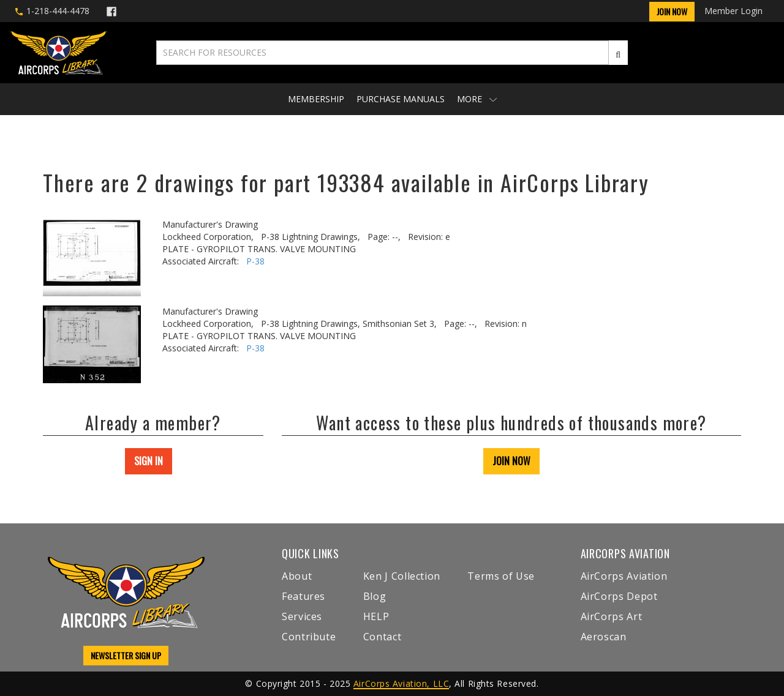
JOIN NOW (511, 461)
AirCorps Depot (619, 596)
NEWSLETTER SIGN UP (126, 655)
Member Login (733, 11)
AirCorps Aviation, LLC (401, 683)
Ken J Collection (402, 576)
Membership (316, 99)
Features (303, 596)
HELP (376, 616)
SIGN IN (149, 461)
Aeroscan (604, 637)
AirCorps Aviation (624, 576)
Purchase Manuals (401, 99)
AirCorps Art (612, 616)
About (297, 576)
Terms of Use (501, 576)
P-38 (255, 261)
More (477, 99)
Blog (375, 596)
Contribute (309, 637)
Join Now (672, 11)
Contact (382, 637)
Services (302, 616)
